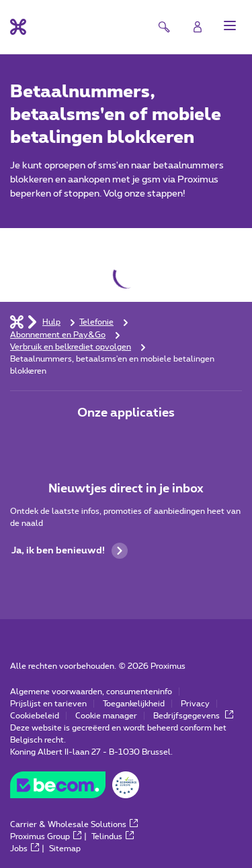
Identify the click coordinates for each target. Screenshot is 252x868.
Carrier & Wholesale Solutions (74, 824)
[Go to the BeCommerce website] (75, 788)
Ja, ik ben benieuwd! (70, 551)
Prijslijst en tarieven (48, 704)
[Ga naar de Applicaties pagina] (89, 441)
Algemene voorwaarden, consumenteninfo (91, 692)
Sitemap (65, 849)
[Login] (198, 27)
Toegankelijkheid (134, 704)
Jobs (25, 849)
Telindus (113, 836)
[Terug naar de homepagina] (18, 27)
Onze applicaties (126, 413)
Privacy (195, 704)
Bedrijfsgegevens (193, 716)
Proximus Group (46, 836)
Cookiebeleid (35, 716)
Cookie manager (106, 716)
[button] (230, 25)
